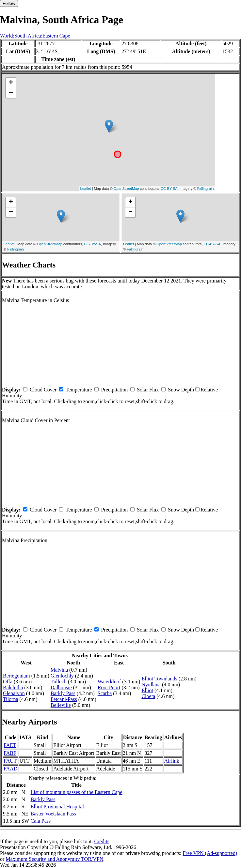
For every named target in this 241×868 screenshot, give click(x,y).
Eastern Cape (56, 36)
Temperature (79, 390)
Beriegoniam (16, 676)
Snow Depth (181, 390)
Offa (8, 682)
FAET (10, 745)
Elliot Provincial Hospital (57, 807)
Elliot (147, 690)
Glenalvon (14, 693)
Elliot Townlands (159, 679)
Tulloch (59, 682)
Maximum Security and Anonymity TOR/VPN (54, 859)
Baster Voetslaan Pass (53, 814)
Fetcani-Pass (64, 699)
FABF (10, 753)
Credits (102, 841)
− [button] (11, 93)
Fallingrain (206, 189)
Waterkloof (109, 682)
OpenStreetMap (126, 189)
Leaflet (86, 189)
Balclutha (13, 687)
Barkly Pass (63, 693)
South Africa (28, 36)
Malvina (59, 670)
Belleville (61, 705)
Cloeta (148, 696)
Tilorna (11, 699)
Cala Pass (40, 821)
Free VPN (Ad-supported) (210, 853)
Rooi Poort (109, 687)
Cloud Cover (43, 390)
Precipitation (114, 390)
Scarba (105, 693)
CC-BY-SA (169, 189)
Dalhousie (61, 687)
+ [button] (11, 83)
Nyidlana (151, 685)
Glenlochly (62, 676)
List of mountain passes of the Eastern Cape (76, 792)
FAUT (10, 761)
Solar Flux (148, 390)
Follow (9, 3)
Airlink (172, 761)
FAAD (10, 769)
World (7, 36)
